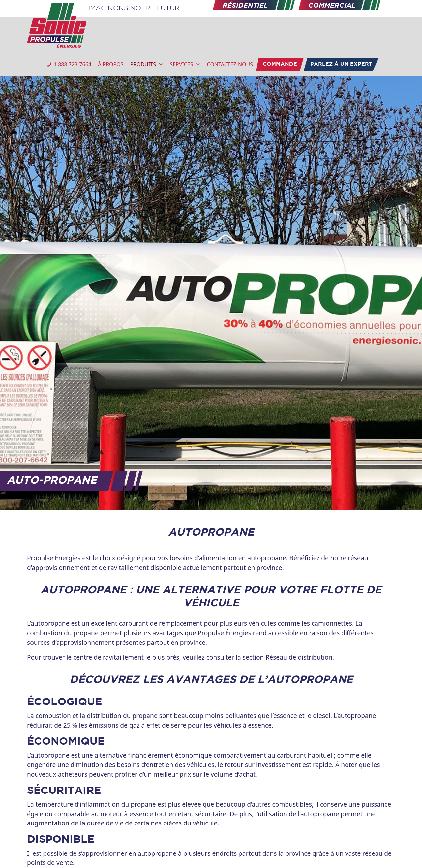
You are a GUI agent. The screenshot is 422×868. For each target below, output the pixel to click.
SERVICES (185, 64)
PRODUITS (147, 64)
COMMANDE (280, 64)
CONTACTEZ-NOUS (230, 64)
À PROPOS (111, 64)
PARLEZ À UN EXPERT (341, 64)
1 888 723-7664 (73, 64)
